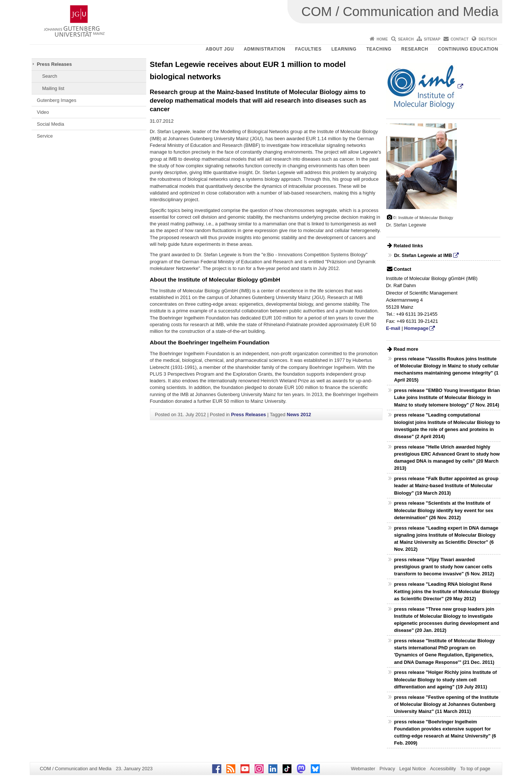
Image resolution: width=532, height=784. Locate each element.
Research (415, 49)
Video (43, 112)
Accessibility (443, 769)
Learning (344, 49)
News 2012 (299, 415)
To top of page (475, 769)
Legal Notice (412, 769)
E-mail (393, 328)
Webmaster (363, 769)
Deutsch (488, 39)
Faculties (308, 49)
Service (45, 136)
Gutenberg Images (57, 100)
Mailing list (53, 88)
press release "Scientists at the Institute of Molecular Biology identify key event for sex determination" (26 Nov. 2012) (444, 510)
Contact (459, 39)
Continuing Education (468, 49)
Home (382, 39)
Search (406, 39)
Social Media (50, 124)
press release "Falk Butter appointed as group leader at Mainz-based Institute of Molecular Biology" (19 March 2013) (446, 486)
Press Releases (54, 64)
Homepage (416, 328)
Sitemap (432, 39)
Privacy (387, 769)
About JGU (220, 49)
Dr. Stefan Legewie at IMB (423, 255)
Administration (265, 49)
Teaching (379, 49)
